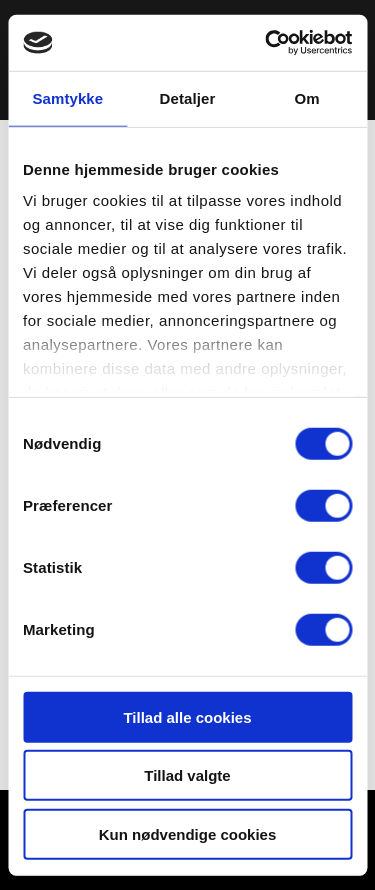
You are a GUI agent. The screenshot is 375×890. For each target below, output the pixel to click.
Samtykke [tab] (67, 97)
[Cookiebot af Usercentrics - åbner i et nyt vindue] (267, 43)
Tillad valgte (187, 775)
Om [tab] (307, 97)
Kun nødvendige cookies (188, 833)
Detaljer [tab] (188, 97)
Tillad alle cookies (187, 716)
